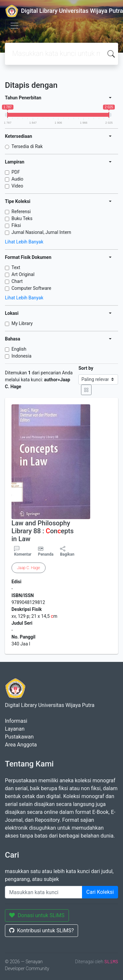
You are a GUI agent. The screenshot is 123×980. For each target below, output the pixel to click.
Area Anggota (21, 745)
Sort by (86, 368)
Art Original (23, 274)
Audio (17, 179)
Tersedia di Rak (27, 146)
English (19, 349)
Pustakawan (19, 737)
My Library (22, 323)
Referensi (21, 212)
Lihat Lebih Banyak (24, 242)
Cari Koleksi (100, 892)
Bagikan (67, 551)
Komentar (23, 551)
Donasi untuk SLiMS (37, 915)
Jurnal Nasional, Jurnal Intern (41, 232)
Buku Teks (22, 218)
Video (17, 186)
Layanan (15, 729)
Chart (17, 281)
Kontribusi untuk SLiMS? (41, 930)
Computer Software (31, 288)
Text (16, 267)
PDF (16, 172)
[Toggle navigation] (14, 26)
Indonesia (21, 356)
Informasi (16, 721)
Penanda (46, 554)
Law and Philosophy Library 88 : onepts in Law (43, 531)
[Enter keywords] (44, 892)
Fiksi (16, 225)
